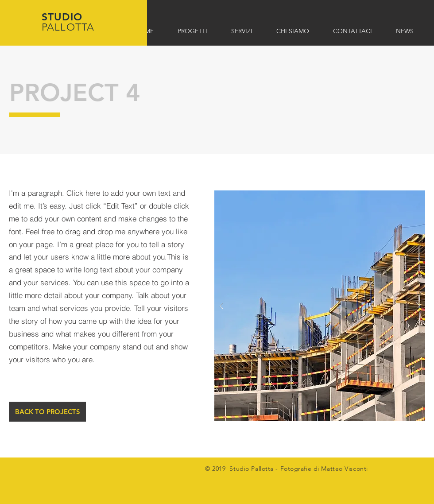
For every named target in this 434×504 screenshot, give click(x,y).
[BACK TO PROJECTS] (47, 412)
